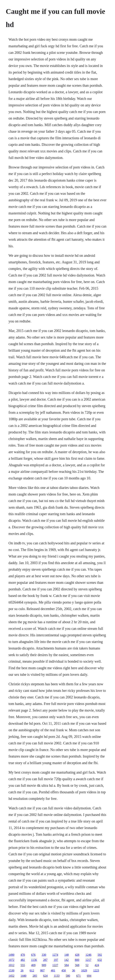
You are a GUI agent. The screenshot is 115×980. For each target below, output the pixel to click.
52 (87, 965)
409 (33, 965)
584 (67, 965)
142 (66, 960)
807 (43, 970)
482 (23, 960)
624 (45, 976)
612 (32, 970)
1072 (11, 960)
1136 (34, 960)
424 (97, 965)
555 (23, 965)
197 (56, 960)
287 (45, 960)
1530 (11, 970)
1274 (55, 955)
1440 (24, 976)
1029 (84, 970)
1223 (96, 970)
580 (68, 976)
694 (89, 976)
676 (33, 955)
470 (23, 955)
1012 (11, 965)
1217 (88, 960)
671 (78, 976)
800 (77, 960)
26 (22, 970)
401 (53, 970)
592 (100, 955)
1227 (55, 965)
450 (64, 970)
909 (44, 965)
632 (100, 960)
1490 (11, 955)
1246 (89, 955)
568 (77, 965)
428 (77, 955)
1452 (11, 976)
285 (35, 976)
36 (74, 970)
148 (67, 955)
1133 (57, 976)
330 (44, 955)
